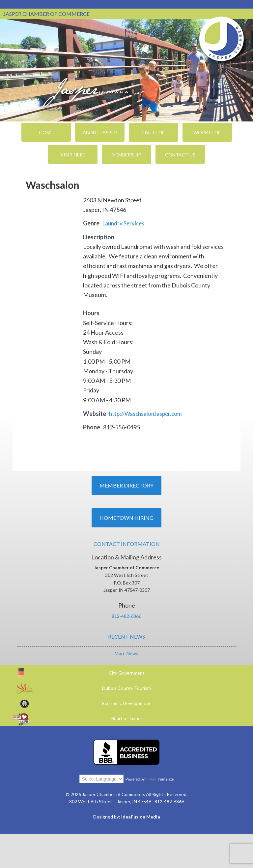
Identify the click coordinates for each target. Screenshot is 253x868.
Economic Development (126, 703)
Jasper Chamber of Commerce (222, 39)
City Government (127, 673)
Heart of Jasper (126, 718)
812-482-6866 (126, 616)
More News (126, 653)
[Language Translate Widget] (101, 779)
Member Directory (126, 485)
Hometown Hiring (126, 518)
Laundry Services (125, 223)
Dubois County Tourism (126, 688)
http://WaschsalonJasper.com (148, 414)
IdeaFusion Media (141, 817)
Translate (160, 779)
